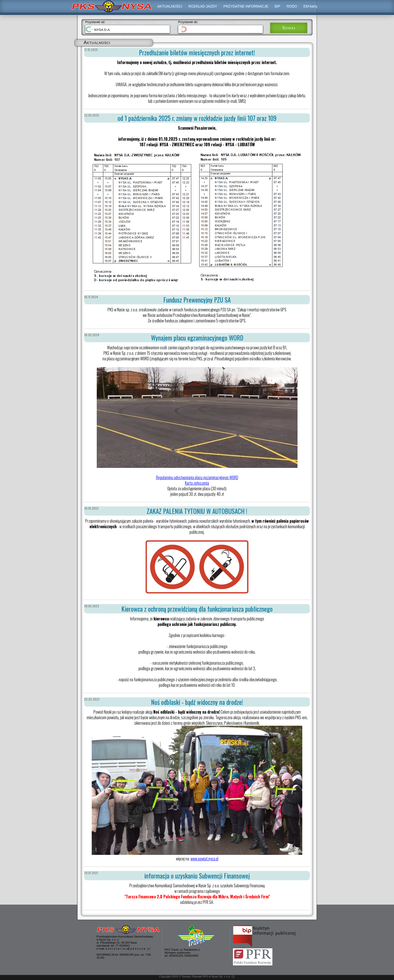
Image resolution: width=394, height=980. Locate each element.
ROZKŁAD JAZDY (203, 6)
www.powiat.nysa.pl (204, 859)
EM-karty (310, 6)
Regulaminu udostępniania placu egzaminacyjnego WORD (197, 477)
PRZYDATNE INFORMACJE (246, 6)
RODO (292, 6)
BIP (278, 6)
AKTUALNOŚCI (170, 6)
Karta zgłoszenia (197, 483)
